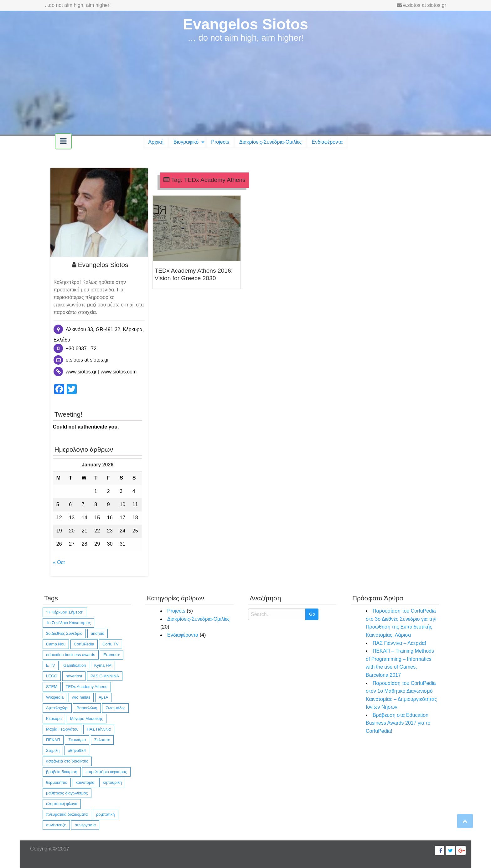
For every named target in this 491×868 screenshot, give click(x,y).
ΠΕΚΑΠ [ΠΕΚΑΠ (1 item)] (53, 740)
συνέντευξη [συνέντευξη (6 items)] (56, 825)
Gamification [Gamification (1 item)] (75, 665)
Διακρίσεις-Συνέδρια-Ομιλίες (270, 142)
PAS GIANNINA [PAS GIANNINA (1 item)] (105, 676)
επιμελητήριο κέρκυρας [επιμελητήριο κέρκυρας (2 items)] (106, 772)
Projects (220, 142)
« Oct (59, 562)
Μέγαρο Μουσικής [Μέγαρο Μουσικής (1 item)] (87, 719)
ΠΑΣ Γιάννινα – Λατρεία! (399, 643)
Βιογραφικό (186, 142)
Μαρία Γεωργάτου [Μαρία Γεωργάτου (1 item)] (62, 729)
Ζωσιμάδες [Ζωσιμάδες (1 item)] (115, 708)
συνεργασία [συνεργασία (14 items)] (85, 825)
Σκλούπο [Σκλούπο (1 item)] (102, 740)
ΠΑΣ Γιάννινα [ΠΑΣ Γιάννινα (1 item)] (99, 729)
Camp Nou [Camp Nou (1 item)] (56, 644)
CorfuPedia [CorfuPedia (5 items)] (84, 644)
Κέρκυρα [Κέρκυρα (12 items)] (54, 719)
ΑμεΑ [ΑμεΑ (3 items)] (103, 697)
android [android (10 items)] (98, 633)
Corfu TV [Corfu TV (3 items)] (111, 644)
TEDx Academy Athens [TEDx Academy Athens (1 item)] (87, 687)
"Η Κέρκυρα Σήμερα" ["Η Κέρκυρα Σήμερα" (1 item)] (65, 612)
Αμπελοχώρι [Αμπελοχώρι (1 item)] (57, 708)
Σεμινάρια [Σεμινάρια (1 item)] (77, 740)
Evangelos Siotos (246, 24)
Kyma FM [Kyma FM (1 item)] (103, 665)
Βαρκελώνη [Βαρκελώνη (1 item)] (87, 708)
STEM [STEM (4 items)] (52, 687)
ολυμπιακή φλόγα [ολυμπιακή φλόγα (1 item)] (62, 804)
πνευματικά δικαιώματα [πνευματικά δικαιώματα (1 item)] (67, 814)
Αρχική (156, 142)
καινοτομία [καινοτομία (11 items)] (85, 782)
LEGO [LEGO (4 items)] (52, 676)
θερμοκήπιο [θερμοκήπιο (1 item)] (57, 782)
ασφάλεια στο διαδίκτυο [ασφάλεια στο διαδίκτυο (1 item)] (67, 761)
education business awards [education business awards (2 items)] (71, 655)
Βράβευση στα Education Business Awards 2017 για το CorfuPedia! (398, 723)
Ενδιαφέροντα (327, 142)
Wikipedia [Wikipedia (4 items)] (55, 697)
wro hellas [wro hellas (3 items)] (81, 697)
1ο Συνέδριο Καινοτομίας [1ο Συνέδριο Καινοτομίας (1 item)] (68, 623)
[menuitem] (156, 142)
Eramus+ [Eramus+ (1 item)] (111, 655)
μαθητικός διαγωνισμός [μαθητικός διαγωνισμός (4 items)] (67, 793)
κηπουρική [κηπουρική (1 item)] (112, 782)
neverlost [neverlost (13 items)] (74, 676)
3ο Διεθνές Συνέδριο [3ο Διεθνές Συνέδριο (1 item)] (64, 633)
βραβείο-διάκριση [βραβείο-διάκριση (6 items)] (62, 772)
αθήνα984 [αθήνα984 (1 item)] (77, 750)
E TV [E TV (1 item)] (51, 665)
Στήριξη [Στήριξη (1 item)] (53, 750)
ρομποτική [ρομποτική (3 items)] (106, 814)
